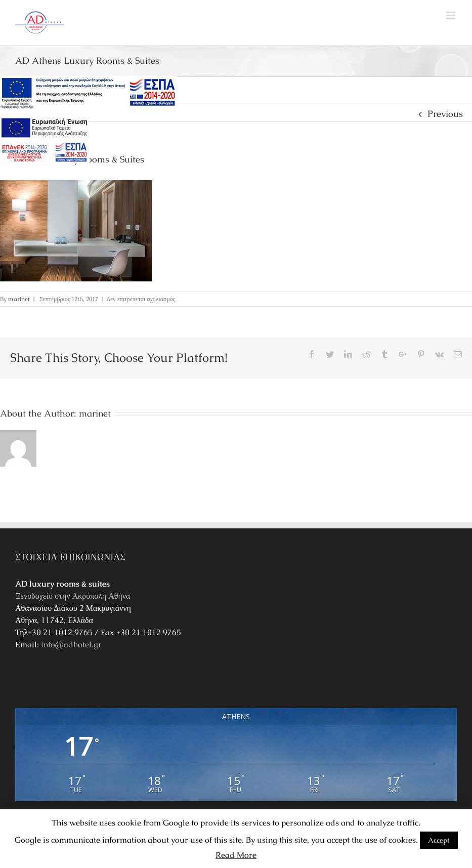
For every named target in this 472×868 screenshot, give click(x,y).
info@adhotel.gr (71, 645)
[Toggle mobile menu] (452, 15)
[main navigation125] (89, 93)
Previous (445, 114)
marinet (19, 299)
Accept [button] (439, 840)
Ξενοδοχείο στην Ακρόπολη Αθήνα (73, 596)
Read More (236, 855)
